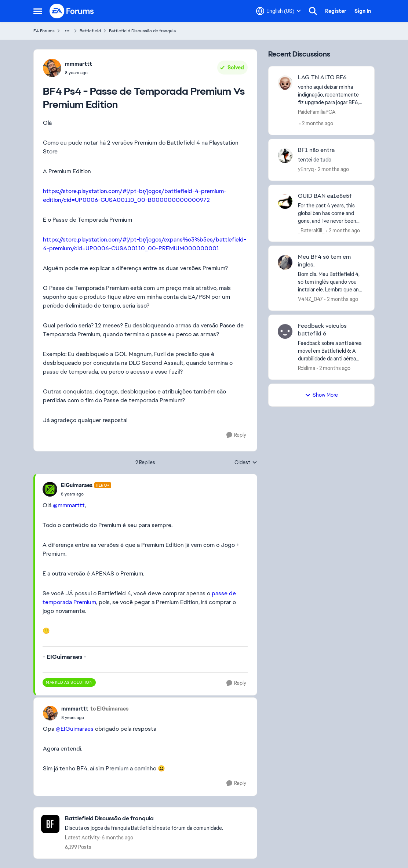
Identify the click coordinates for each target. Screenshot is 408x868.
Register (336, 11)
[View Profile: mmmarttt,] (52, 68)
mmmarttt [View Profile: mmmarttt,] (79, 64)
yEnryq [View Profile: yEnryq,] (306, 169)
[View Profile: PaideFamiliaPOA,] (285, 83)
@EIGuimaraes (75, 729)
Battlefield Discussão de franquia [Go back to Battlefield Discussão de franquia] (142, 31)
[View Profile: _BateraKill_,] (285, 201)
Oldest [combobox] (246, 463)
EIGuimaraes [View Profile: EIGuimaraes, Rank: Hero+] (77, 485)
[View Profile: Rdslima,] (285, 331)
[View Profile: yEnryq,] (285, 156)
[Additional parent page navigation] (67, 31)
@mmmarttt (69, 505)
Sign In (363, 11)
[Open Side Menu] (38, 11)
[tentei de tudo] (331, 160)
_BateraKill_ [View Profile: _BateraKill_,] (311, 230)
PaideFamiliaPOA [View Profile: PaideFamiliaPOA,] (317, 112)
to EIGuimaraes (109, 709)
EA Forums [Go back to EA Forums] (44, 31)
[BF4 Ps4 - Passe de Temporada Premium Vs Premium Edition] (86, 494)
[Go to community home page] (72, 11)
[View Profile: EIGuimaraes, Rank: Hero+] (50, 489)
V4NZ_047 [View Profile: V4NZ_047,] (310, 299)
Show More (321, 395)
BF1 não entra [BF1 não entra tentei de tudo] (316, 150)
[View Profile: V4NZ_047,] (285, 262)
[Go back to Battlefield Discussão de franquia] (144, 819)
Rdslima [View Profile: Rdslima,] (307, 368)
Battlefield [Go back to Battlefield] (90, 31)
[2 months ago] (316, 124)
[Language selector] (278, 11)
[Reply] (236, 435)
